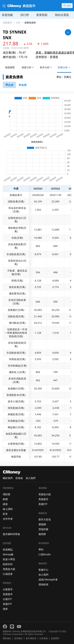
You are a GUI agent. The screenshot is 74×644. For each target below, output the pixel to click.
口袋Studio (45, 554)
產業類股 (42, 15)
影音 (5, 514)
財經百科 (8, 564)
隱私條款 (7, 638)
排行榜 (25, 15)
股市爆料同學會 (11, 534)
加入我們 (31, 478)
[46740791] (9, 85)
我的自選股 (62, 15)
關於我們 (8, 478)
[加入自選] (68, 32)
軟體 (5, 499)
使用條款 (18, 638)
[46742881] (23, 85)
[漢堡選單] (4, 6)
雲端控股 (43, 529)
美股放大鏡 (9, 569)
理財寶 (7, 494)
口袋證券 (8, 574)
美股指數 (7, 15)
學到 (41, 549)
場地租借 (43, 584)
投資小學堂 (9, 559)
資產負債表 (30, 23)
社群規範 (44, 638)
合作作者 (8, 519)
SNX (18, 23)
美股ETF (7, 604)
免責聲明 (55, 638)
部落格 (19, 478)
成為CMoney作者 (48, 579)
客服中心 (43, 570)
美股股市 (7, 23)
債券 (5, 609)
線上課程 (8, 509)
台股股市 (8, 589)
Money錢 (8, 554)
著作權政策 (31, 638)
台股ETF (7, 599)
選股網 (42, 524)
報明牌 (42, 534)
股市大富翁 (45, 519)
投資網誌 (8, 549)
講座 (5, 504)
